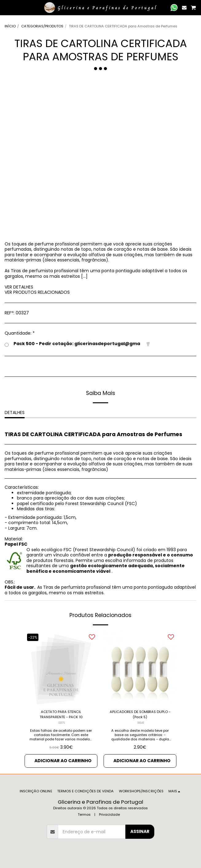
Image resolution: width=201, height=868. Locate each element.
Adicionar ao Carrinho (63, 761)
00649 (141, 723)
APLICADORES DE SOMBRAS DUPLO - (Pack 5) (140, 714)
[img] (61, 668)
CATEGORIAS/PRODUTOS (42, 26)
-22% (33, 637)
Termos (84, 814)
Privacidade (109, 814)
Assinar (140, 831)
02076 (62, 723)
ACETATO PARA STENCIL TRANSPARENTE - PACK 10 (61, 714)
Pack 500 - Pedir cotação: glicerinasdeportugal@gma (78, 344)
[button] (7, 7)
